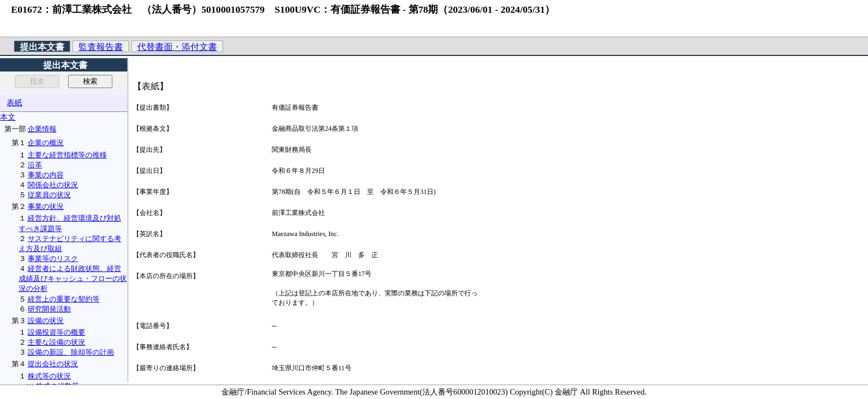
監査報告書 (101, 47)
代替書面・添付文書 (177, 47)
